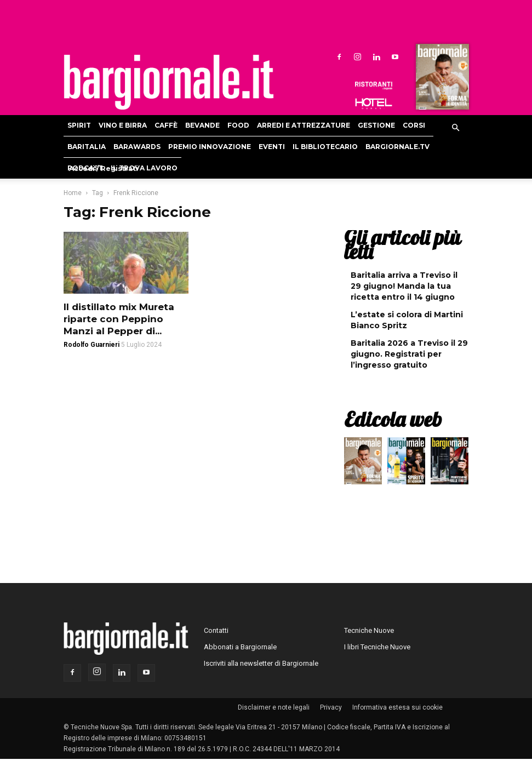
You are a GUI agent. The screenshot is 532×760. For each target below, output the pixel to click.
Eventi (272, 147)
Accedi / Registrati (104, 168)
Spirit (79, 125)
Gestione (376, 125)
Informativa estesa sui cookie (397, 707)
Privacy (331, 707)
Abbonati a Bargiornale (240, 647)
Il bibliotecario (325, 147)
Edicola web (393, 419)
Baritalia (87, 147)
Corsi (414, 125)
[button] (456, 128)
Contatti (216, 630)
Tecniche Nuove (369, 630)
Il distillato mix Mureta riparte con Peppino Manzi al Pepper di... (119, 319)
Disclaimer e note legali (274, 707)
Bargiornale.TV (397, 147)
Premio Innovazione (210, 147)
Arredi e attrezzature (304, 125)
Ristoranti (374, 85)
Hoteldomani (374, 104)
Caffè (166, 125)
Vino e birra (123, 125)
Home (73, 193)
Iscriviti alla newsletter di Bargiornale (261, 663)
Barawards (137, 147)
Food (238, 125)
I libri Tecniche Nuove (377, 647)
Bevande (202, 125)
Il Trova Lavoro (144, 168)
